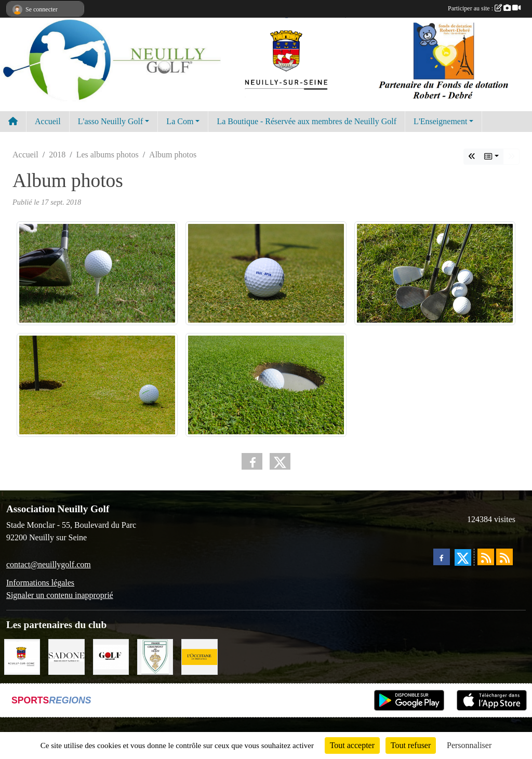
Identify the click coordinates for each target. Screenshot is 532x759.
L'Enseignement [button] (440, 121)
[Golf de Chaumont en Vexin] (155, 656)
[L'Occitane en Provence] (199, 656)
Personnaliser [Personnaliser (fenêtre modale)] (469, 745)
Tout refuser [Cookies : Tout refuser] (411, 745)
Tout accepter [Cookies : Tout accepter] (352, 745)
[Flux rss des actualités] (486, 557)
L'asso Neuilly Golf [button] (111, 121)
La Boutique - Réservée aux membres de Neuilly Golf (307, 121)
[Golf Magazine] (111, 656)
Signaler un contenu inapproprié (60, 595)
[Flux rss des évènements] (504, 557)
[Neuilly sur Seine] (22, 656)
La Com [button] (180, 121)
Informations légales (40, 583)
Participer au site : (484, 8)
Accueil (48, 121)
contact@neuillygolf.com (49, 564)
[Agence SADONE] (66, 656)
